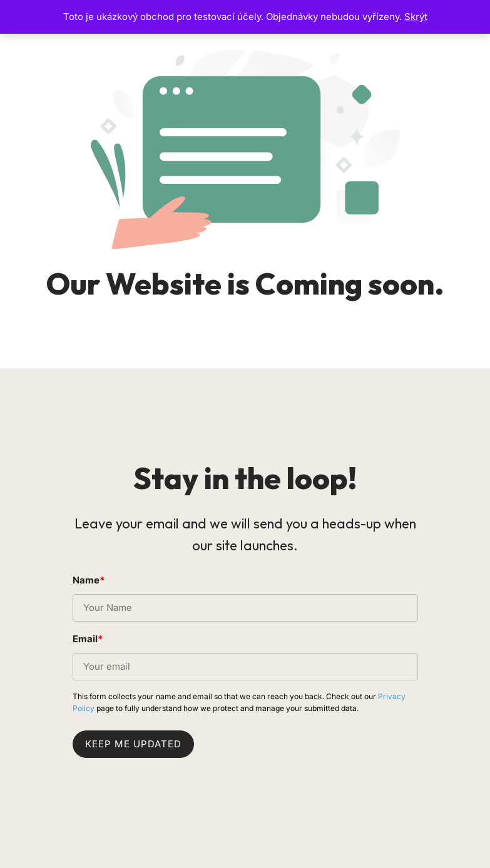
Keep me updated (133, 744)
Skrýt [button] (416, 17)
